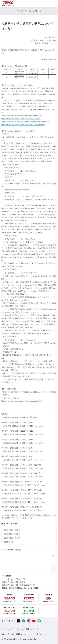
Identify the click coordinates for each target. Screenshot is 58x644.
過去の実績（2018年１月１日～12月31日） (24, 451)
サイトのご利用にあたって (28, 629)
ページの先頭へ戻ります (53, 568)
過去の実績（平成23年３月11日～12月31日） (25, 511)
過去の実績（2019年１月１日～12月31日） (24, 443)
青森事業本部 (9, 542)
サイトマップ (7, 629)
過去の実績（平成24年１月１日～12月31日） (25, 502)
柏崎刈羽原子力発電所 (12, 538)
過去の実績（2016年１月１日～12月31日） (24, 468)
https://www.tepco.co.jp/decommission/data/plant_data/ (22, 401)
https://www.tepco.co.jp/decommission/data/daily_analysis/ (23, 125)
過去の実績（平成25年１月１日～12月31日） (25, 494)
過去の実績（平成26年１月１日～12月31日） (25, 485)
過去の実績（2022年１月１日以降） (21, 418)
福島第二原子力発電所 (12, 534)
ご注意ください (39, 634)
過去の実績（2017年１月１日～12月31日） (24, 460)
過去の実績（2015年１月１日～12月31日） (24, 477)
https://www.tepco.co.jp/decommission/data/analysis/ (21, 119)
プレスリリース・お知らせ (29, 11)
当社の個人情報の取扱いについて (15, 634)
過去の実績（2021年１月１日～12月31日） (24, 426)
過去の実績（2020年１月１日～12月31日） (24, 434)
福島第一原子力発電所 (12, 530)
